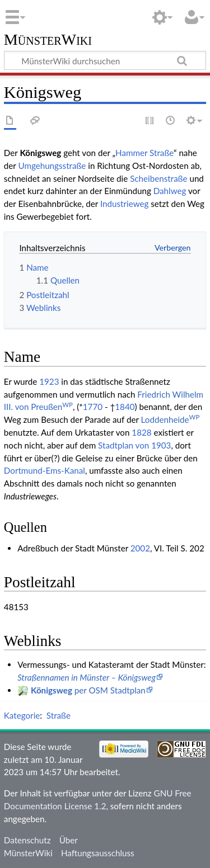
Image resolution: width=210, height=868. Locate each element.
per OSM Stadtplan (88, 690)
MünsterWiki (48, 40)
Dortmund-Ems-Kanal (45, 470)
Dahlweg (170, 191)
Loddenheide (171, 419)
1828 (141, 432)
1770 (93, 407)
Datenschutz (27, 840)
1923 (49, 381)
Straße (59, 715)
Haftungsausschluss (98, 853)
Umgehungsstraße (52, 166)
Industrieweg (124, 204)
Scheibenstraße (158, 178)
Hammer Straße (144, 153)
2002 (140, 548)
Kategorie (22, 715)
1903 (161, 445)
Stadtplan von (123, 445)
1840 (125, 407)
